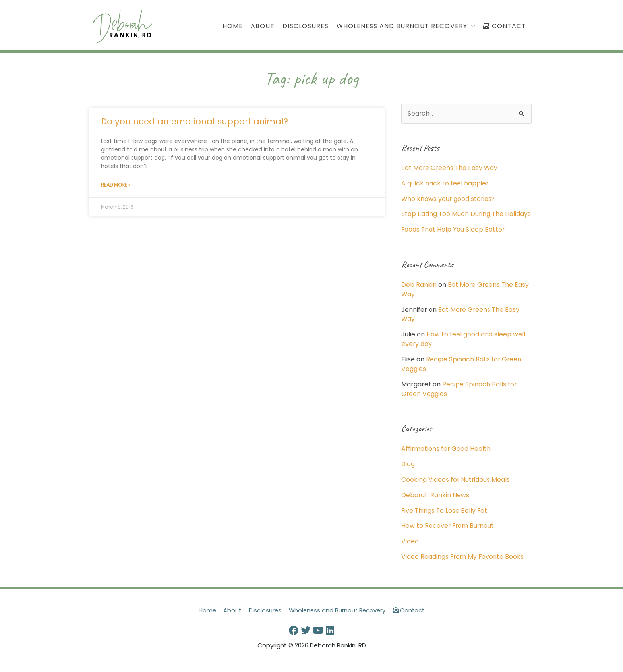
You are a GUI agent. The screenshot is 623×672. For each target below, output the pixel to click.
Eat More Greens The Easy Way (450, 168)
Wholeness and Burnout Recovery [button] (337, 615)
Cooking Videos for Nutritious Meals (456, 486)
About (230, 615)
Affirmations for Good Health (446, 456)
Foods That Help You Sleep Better (454, 238)
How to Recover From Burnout (448, 532)
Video (410, 547)
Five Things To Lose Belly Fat (445, 517)
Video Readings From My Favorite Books (463, 562)
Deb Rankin (419, 293)
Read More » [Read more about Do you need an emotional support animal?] (116, 185)
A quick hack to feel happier (445, 184)
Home (205, 615)
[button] (406, 26)
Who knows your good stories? (449, 199)
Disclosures (264, 615)
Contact (411, 615)
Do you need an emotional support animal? (194, 122)
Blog (408, 471)
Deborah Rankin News (435, 501)
